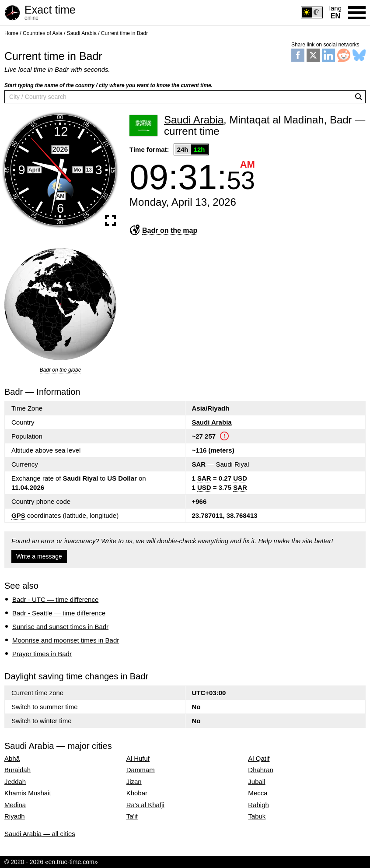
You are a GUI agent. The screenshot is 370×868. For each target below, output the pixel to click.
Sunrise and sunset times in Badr (60, 627)
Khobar (137, 793)
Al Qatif (259, 759)
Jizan (134, 782)
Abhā (12, 759)
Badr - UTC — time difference (55, 599)
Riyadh (15, 816)
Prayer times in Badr (42, 654)
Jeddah (15, 782)
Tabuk (257, 816)
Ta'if (132, 816)
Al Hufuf (138, 759)
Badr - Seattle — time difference (59, 613)
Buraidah (17, 770)
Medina (15, 805)
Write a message (39, 556)
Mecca (258, 793)
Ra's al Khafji (145, 805)
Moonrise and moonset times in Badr (66, 640)
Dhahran (261, 770)
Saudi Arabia (212, 422)
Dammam (141, 770)
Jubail (257, 782)
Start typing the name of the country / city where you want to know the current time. (108, 85)
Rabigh (258, 805)
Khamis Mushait (28, 793)
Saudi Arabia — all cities (40, 834)
